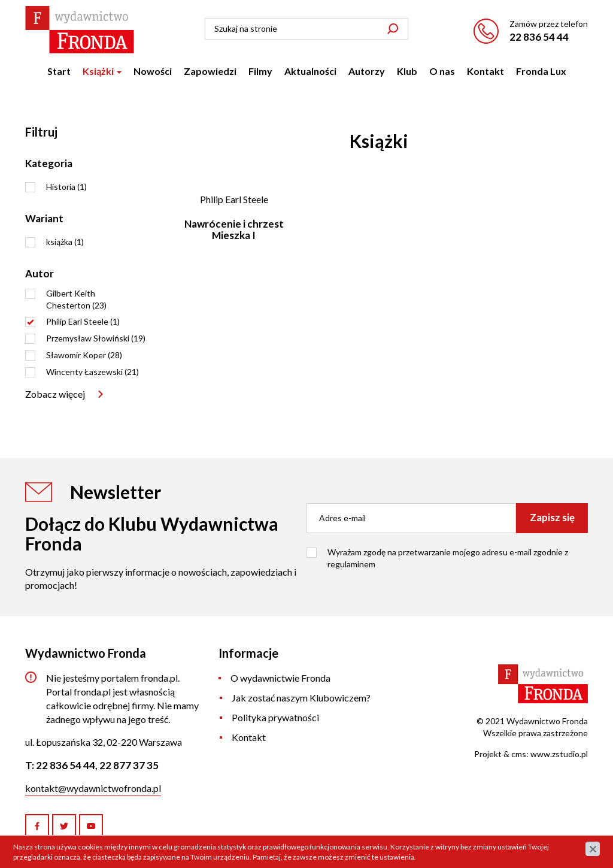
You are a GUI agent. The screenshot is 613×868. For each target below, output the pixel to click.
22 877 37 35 (129, 765)
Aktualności (310, 71)
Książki (102, 71)
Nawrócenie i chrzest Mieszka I (234, 229)
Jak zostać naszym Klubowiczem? (301, 698)
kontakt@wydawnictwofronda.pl (93, 788)
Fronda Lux (541, 71)
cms (519, 754)
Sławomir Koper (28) (84, 355)
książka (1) (65, 242)
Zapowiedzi (210, 71)
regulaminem (351, 564)
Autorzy (367, 71)
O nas (442, 71)
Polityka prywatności (275, 717)
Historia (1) (66, 187)
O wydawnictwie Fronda (280, 678)
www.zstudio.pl (559, 754)
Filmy (260, 71)
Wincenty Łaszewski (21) (92, 372)
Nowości (153, 71)
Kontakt (485, 71)
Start (59, 71)
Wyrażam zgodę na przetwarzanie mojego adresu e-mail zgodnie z (448, 558)
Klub (407, 71)
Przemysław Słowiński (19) (96, 338)
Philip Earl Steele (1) (83, 321)
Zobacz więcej (55, 394)
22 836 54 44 (539, 37)
